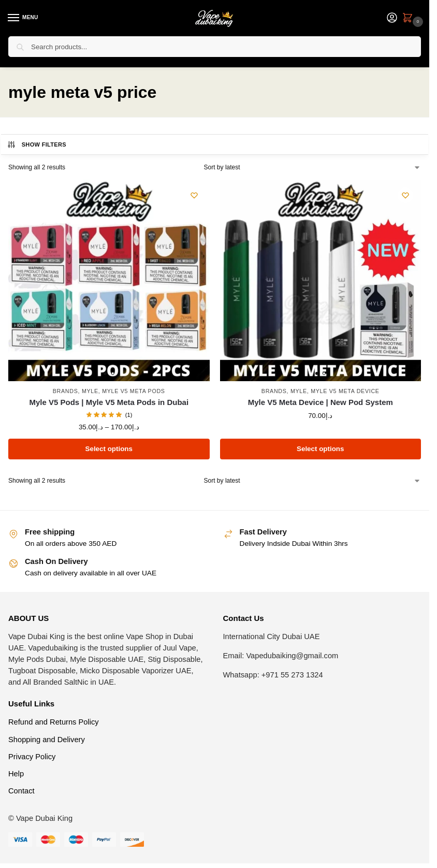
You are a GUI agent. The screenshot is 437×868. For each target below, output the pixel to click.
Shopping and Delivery (47, 740)
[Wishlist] (194, 195)
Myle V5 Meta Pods (134, 391)
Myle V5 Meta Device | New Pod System (321, 402)
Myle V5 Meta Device (345, 391)
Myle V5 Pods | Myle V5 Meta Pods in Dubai (109, 402)
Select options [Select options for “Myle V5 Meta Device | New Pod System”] (320, 449)
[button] (410, 19)
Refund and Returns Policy (54, 722)
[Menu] (23, 18)
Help (16, 774)
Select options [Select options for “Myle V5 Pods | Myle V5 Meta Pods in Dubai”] (109, 449)
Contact (21, 791)
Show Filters (37, 144)
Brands (65, 391)
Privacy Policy (32, 757)
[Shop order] (312, 167)
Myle (90, 391)
